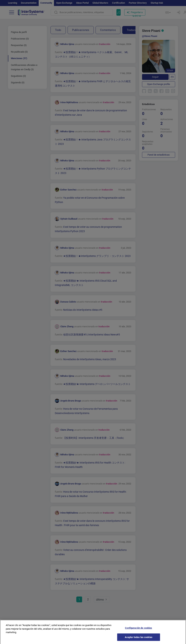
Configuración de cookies (139, 633)
